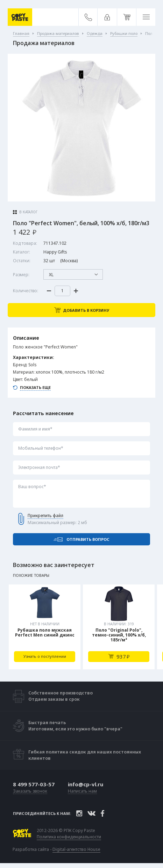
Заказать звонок (30, 791)
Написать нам (82, 791)
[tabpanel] (45, 627)
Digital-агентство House (76, 849)
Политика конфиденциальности (69, 837)
